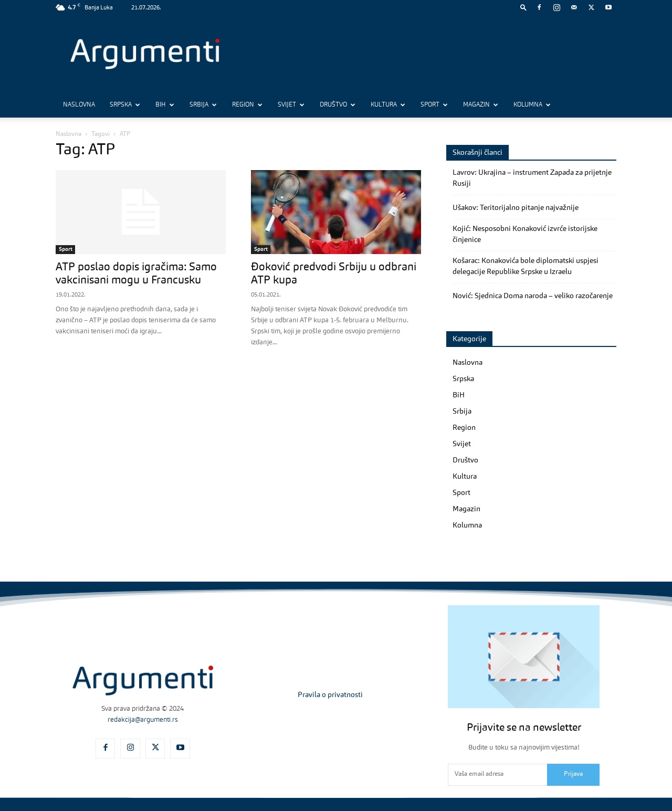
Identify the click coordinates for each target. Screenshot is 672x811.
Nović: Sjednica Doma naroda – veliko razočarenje (533, 296)
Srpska (125, 105)
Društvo (338, 105)
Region (247, 105)
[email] (497, 775)
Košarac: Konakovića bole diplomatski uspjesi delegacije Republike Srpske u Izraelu (526, 266)
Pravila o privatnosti (330, 695)
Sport (434, 105)
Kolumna (532, 105)
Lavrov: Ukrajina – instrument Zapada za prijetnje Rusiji (532, 178)
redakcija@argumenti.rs (143, 720)
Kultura (388, 105)
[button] (523, 7)
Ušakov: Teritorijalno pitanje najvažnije (516, 208)
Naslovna (79, 105)
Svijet (291, 105)
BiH (165, 105)
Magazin (481, 105)
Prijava (573, 774)
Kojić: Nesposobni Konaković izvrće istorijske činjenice (525, 234)
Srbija (203, 105)
